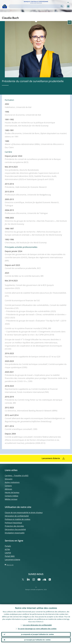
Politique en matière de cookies (18, 519)
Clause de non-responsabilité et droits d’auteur (24, 513)
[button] (68, 2)
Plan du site (10, 565)
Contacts (8, 486)
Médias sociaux (11, 499)
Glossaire (9, 479)
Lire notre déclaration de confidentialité (37, 625)
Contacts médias (12, 496)
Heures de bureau (12, 492)
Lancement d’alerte (12, 560)
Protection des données (14, 526)
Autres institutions (12, 482)
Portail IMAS (10, 556)
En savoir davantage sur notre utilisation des (37, 628)
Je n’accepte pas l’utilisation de (37, 640)
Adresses (8, 489)
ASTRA (7, 549)
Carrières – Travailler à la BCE (17, 476)
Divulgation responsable (15, 533)
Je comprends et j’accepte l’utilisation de (37, 634)
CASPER (8, 553)
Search (62, 6)
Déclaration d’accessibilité (15, 529)
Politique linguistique (13, 523)
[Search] (35, 6)
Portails (8, 546)
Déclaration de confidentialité (17, 516)
